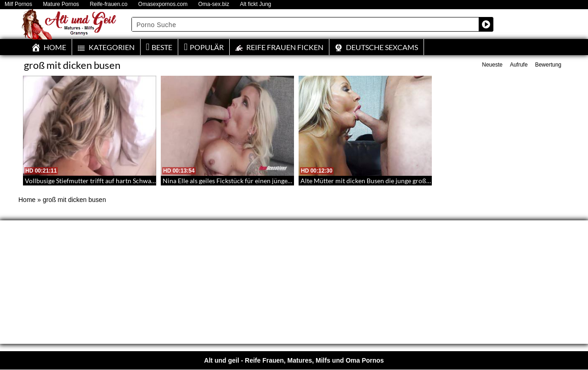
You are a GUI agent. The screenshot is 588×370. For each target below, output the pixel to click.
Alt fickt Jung (255, 4)
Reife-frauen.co (108, 4)
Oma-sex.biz (214, 4)
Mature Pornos (61, 4)
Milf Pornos (18, 4)
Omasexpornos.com (163, 4)
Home (27, 200)
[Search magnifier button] (486, 24)
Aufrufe (519, 65)
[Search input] (305, 24)
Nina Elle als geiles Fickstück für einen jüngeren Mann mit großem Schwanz (269, 181)
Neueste (492, 65)
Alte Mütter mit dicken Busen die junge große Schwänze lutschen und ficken (408, 181)
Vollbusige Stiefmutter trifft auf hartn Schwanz (91, 181)
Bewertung (548, 65)
